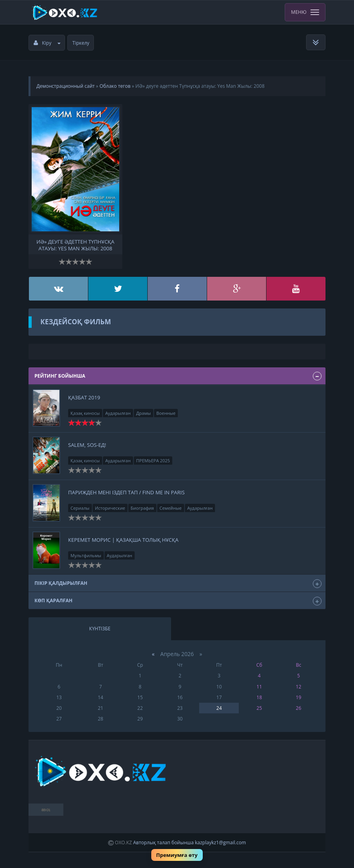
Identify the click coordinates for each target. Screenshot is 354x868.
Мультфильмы (86, 555)
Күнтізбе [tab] (100, 629)
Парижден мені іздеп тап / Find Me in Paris (126, 492)
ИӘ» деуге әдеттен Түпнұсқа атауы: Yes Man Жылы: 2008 (75, 244)
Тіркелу (81, 43)
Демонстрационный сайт (66, 86)
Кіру (47, 43)
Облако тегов (115, 86)
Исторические (110, 508)
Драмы (144, 413)
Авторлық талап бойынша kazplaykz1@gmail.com (189, 842)
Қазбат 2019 (84, 397)
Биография (142, 508)
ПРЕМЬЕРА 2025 (153, 460)
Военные (166, 413)
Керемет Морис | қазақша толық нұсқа (123, 540)
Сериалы (80, 508)
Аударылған (118, 413)
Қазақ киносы (85, 413)
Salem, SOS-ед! (87, 445)
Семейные (171, 508)
